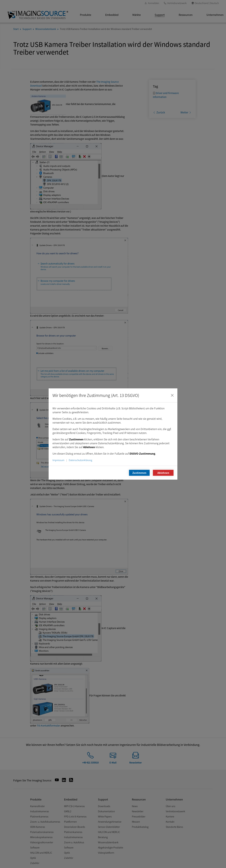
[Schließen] (172, 395)
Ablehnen (163, 473)
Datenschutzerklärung (80, 460)
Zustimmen (139, 473)
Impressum (58, 460)
